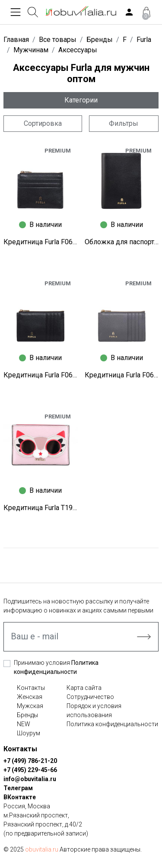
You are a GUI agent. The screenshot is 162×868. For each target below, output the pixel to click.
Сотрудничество (90, 697)
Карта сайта (84, 688)
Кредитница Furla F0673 (41, 242)
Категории (81, 100)
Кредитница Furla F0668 (41, 375)
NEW (24, 724)
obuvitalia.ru (42, 849)
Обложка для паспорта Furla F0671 (122, 242)
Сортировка (43, 123)
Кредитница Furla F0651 (122, 375)
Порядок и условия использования (94, 710)
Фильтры (124, 123)
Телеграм (18, 788)
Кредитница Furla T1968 (41, 508)
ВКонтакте (20, 797)
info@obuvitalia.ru (30, 779)
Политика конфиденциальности (112, 724)
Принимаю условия (56, 667)
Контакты (31, 688)
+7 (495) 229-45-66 (30, 770)
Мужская (30, 706)
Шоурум (29, 733)
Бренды (27, 715)
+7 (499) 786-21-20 (30, 761)
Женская (30, 697)
